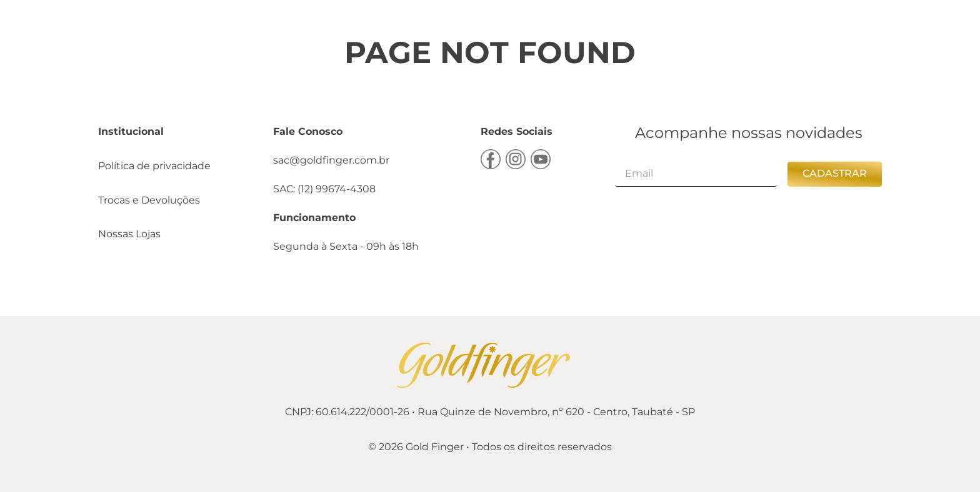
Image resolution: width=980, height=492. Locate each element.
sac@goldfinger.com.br (331, 160)
